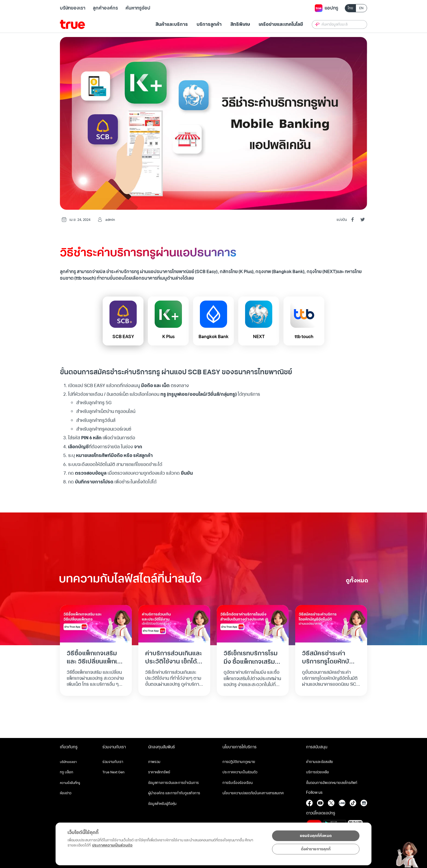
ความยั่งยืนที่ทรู (70, 783)
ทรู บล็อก (67, 772)
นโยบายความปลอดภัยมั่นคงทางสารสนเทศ (253, 793)
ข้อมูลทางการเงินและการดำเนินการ (173, 783)
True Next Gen (113, 772)
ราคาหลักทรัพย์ (159, 772)
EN (361, 8)
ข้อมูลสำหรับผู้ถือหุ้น (162, 804)
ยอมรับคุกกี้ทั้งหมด (316, 836)
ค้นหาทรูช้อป (138, 8)
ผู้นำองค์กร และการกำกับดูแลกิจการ (174, 793)
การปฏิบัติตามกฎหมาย (239, 762)
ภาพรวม (154, 762)
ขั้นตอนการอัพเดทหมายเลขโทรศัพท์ (332, 783)
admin (110, 220)
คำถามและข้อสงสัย (320, 762)
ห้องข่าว (66, 793)
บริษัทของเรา (73, 8)
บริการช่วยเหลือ (318, 772)
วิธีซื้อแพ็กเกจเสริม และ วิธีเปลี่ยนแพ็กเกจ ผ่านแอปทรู (96, 662)
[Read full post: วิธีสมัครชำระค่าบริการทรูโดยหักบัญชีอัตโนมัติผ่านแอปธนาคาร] (331, 623)
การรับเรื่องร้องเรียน (238, 783)
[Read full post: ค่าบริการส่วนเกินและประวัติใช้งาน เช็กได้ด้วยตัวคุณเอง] (174, 623)
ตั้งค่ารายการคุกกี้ (316, 849)
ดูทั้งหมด (357, 581)
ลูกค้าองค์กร (105, 8)
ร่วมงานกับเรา (113, 762)
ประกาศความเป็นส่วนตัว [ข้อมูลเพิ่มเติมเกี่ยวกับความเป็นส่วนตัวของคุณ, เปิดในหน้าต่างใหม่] (112, 845)
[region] (112, 841)
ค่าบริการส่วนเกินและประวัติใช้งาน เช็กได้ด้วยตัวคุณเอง (174, 662)
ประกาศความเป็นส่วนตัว (240, 772)
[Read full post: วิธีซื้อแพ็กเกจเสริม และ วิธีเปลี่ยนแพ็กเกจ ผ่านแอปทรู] (96, 623)
